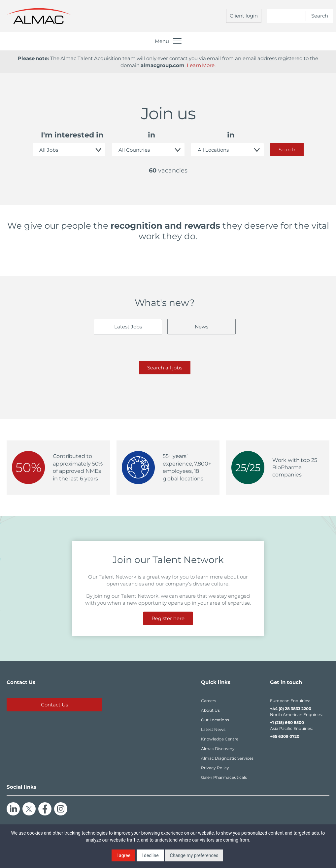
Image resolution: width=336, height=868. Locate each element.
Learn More (201, 65)
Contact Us (54, 705)
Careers (209, 701)
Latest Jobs (128, 327)
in (151, 135)
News (202, 327)
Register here (168, 618)
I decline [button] (150, 855)
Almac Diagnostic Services (227, 758)
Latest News (213, 729)
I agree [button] (123, 855)
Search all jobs (165, 368)
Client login (244, 16)
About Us (210, 710)
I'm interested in (72, 135)
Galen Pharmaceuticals (224, 777)
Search (287, 150)
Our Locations (215, 720)
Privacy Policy (215, 768)
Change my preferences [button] (194, 855)
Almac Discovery (218, 749)
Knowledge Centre (220, 739)
